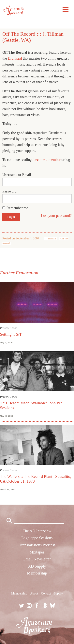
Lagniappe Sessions (37, 538)
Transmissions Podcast (37, 545)
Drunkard (15, 58)
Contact (46, 593)
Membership (37, 573)
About (34, 593)
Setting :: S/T (11, 334)
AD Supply (37, 566)
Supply (58, 593)
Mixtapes (37, 552)
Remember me (17, 208)
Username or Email (17, 175)
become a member (47, 160)
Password (9, 191)
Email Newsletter (37, 559)
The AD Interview (37, 531)
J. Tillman (51, 239)
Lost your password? (56, 216)
